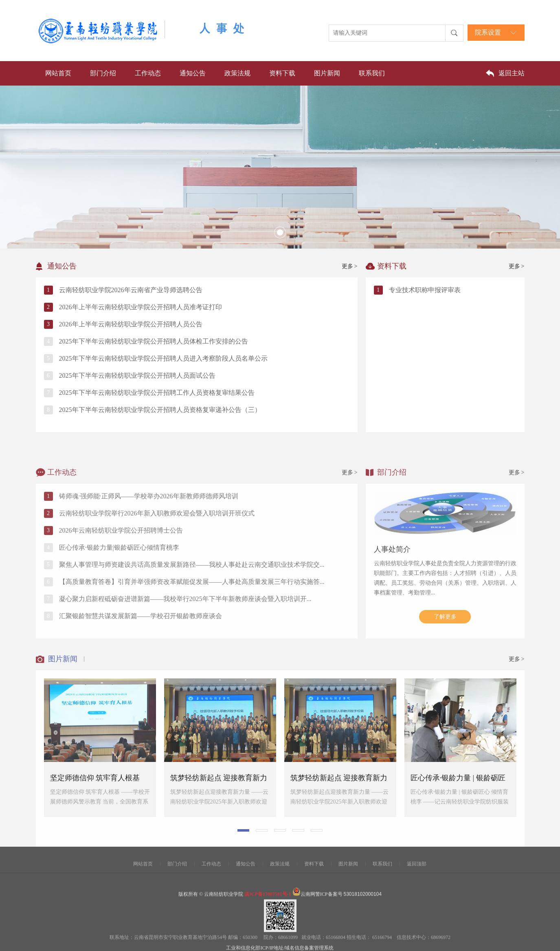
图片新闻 (327, 73)
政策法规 (237, 73)
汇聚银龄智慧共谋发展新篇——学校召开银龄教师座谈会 (141, 686)
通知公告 (193, 73)
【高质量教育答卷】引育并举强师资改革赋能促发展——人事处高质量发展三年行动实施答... (192, 651)
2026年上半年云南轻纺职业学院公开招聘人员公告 (131, 324)
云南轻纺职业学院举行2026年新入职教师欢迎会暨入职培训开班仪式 (157, 583)
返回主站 (512, 73)
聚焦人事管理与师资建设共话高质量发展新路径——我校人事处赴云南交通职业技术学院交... (192, 634)
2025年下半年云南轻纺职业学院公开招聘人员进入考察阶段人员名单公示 (163, 358)
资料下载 (282, 73)
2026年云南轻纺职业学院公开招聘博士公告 (121, 600)
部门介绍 (103, 73)
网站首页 (58, 73)
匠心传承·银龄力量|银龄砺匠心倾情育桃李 (119, 617)
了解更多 (445, 686)
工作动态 (148, 73)
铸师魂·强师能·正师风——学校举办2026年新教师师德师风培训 (149, 566)
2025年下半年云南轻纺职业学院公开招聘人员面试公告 (137, 375)
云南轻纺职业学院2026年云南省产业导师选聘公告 (131, 290)
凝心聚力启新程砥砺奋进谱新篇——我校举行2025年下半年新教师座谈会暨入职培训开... (185, 668)
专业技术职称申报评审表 (425, 290)
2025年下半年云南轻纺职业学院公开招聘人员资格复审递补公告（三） (160, 410)
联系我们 (372, 73)
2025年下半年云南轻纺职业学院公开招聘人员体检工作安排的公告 (154, 341)
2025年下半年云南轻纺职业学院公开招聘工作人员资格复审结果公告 (157, 393)
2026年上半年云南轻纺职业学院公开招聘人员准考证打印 (141, 307)
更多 (350, 266)
